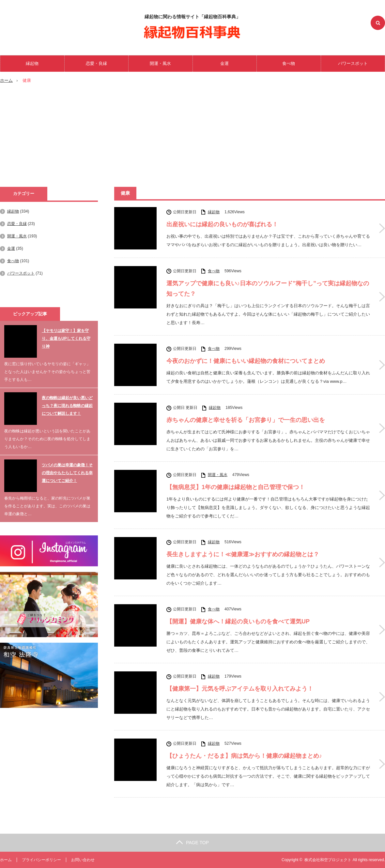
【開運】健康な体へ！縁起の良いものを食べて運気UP (238, 621)
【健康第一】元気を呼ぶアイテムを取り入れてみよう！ (240, 689)
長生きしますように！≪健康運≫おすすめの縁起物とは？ (243, 554)
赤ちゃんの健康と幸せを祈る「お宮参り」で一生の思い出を (246, 420)
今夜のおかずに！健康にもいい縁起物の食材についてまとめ (246, 361)
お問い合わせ (83, 860)
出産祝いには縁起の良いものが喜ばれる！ (222, 224)
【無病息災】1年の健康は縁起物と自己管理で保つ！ (236, 487)
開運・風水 (160, 63)
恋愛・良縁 (96, 63)
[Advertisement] (192, 138)
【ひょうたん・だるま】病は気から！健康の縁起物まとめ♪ (244, 756)
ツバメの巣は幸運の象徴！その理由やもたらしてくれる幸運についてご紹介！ (67, 473)
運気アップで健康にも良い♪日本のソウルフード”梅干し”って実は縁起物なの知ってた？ (268, 289)
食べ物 (289, 63)
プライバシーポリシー (41, 860)
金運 (224, 63)
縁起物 (32, 63)
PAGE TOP (192, 843)
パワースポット (353, 63)
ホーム (6, 860)
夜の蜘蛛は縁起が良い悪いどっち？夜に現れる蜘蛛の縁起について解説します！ (67, 406)
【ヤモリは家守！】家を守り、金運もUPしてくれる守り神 (66, 338)
